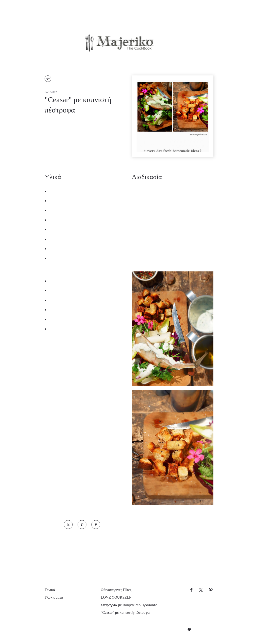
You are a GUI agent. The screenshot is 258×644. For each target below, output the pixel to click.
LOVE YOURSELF (114, 593)
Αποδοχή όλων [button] (25, 627)
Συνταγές (69, 60)
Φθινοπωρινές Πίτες (117, 585)
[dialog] (43, 589)
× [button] (75, 544)
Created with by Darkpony (188, 630)
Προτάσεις (104, 60)
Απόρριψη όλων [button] (59, 627)
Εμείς (135, 60)
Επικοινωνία (167, 60)
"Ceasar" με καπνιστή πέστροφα (128, 613)
